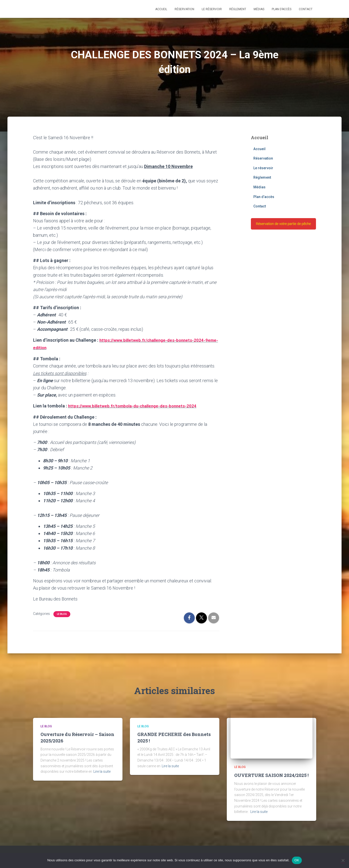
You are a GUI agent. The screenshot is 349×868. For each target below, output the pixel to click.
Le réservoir (212, 9)
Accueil (161, 9)
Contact (306, 9)
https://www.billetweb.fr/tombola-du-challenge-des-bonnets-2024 (136, 405)
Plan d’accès (282, 9)
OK (297, 860)
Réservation (184, 9)
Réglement (238, 9)
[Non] (343, 860)
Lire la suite (102, 771)
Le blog (62, 613)
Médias (259, 9)
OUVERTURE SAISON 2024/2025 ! (271, 774)
